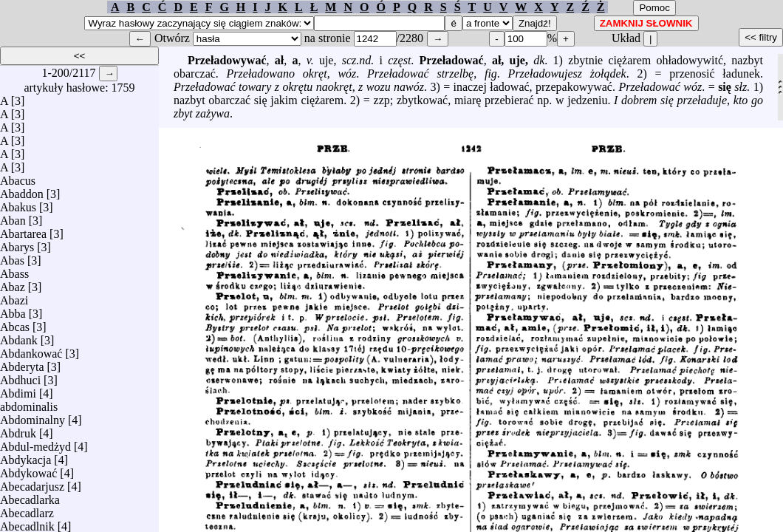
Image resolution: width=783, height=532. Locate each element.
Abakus (18, 204)
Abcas (15, 323)
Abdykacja (25, 456)
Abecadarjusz (32, 483)
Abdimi (18, 390)
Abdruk (18, 430)
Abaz (13, 283)
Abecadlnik (27, 523)
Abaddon (22, 190)
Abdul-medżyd (35, 443)
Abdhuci (20, 376)
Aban (13, 217)
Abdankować (31, 350)
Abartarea (23, 230)
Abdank (19, 337)
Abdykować (28, 470)
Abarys (17, 243)
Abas (12, 257)
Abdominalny (33, 416)
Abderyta (22, 363)
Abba (13, 310)
